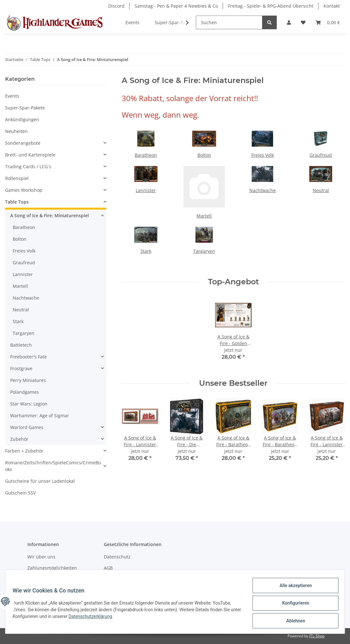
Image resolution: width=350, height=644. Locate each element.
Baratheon (146, 155)
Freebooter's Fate (29, 357)
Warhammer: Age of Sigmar (40, 415)
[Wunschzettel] (303, 22)
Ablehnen (293, 621)
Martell (204, 216)
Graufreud (321, 155)
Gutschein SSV (20, 493)
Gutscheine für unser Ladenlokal (40, 481)
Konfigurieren (293, 605)
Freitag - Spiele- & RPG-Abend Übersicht (271, 6)
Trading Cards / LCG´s (28, 166)
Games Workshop (24, 190)
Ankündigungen (22, 119)
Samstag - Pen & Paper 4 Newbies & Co (176, 6)
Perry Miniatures (28, 380)
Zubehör (19, 439)
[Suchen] (229, 22)
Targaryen (204, 251)
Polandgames (25, 392)
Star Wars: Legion (29, 404)
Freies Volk (263, 155)
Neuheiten (16, 131)
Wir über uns (41, 557)
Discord (116, 6)
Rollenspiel (17, 178)
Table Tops (17, 202)
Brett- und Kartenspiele (30, 155)
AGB (108, 568)
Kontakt (332, 6)
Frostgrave (21, 368)
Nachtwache (263, 190)
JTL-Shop (317, 636)
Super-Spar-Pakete (25, 108)
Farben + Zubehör (24, 451)
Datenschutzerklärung (104, 618)
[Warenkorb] (328, 22)
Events (12, 96)
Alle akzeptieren (293, 588)
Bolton (204, 155)
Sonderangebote (23, 143)
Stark (146, 251)
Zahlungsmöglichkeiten (52, 568)
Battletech (21, 345)
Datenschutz (117, 557)
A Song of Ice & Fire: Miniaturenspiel (50, 215)
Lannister (146, 190)
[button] (289, 22)
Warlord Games (27, 427)
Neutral (321, 190)
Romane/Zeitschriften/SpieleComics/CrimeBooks (53, 466)
